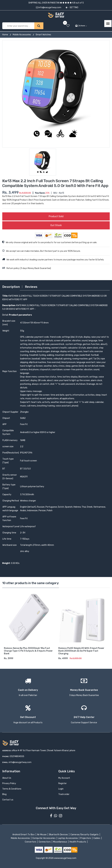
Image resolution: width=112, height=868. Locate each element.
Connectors (45, 842)
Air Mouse (42, 835)
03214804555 (17, 756)
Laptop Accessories (68, 838)
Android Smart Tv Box (24, 835)
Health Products (78, 842)
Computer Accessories (44, 838)
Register (62, 783)
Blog (4, 794)
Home (5, 35)
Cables (97, 838)
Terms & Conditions (12, 789)
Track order (64, 794)
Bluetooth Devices (59, 835)
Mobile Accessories (22, 35)
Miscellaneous (60, 842)
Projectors (86, 838)
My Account (64, 778)
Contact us (8, 800)
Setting (72, 7)
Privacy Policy (9, 783)
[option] (56, 94)
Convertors (31, 842)
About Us (7, 778)
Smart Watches (43, 35)
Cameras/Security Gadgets (85, 835)
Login (61, 789)
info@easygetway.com (49, 7)
